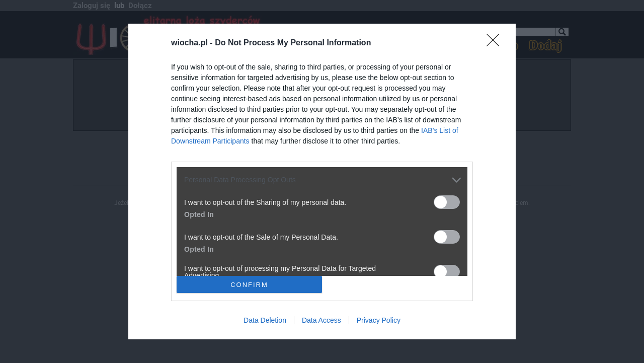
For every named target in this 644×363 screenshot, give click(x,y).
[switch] (447, 202)
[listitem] (322, 180)
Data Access (321, 320)
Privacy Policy (379, 320)
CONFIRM (249, 284)
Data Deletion (265, 320)
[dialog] (322, 181)
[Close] (496, 43)
